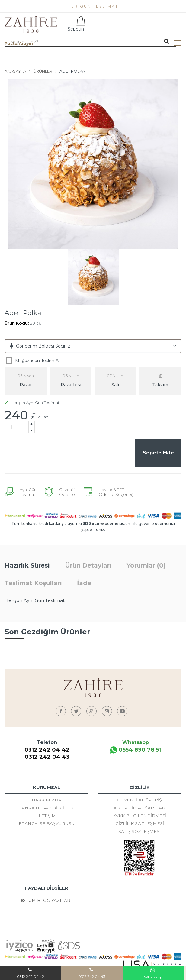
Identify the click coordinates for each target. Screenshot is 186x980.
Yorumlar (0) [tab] (146, 566)
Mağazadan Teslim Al (37, 361)
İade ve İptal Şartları (139, 809)
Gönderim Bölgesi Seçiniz (43, 346)
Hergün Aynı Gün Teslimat (32, 403)
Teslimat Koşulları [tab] (33, 584)
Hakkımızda (46, 801)
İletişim (47, 817)
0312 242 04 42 (47, 751)
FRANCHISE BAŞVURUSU (47, 824)
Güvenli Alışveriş (139, 801)
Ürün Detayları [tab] (88, 566)
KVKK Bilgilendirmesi (140, 817)
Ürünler (43, 71)
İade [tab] (84, 584)
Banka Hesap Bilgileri (46, 809)
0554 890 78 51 (135, 751)
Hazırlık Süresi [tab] (27, 566)
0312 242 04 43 (47, 758)
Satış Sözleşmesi (139, 832)
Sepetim (76, 24)
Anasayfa (15, 71)
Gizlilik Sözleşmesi (140, 824)
